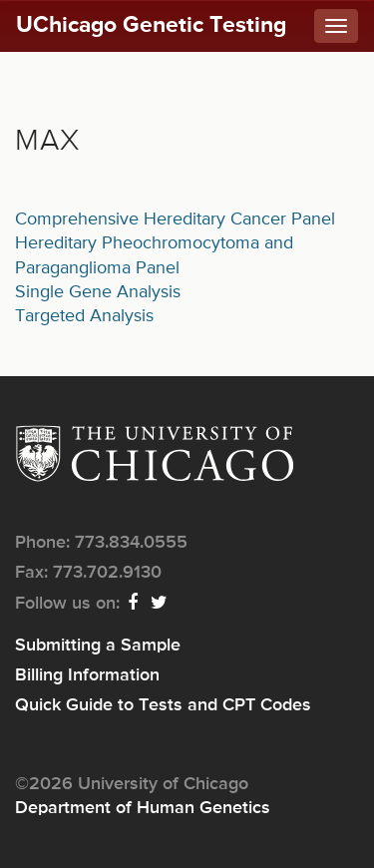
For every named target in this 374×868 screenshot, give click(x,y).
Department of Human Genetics (143, 808)
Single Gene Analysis (98, 292)
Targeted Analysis (84, 316)
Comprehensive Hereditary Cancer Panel (175, 219)
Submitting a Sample (98, 646)
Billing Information (87, 675)
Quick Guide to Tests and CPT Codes (163, 705)
